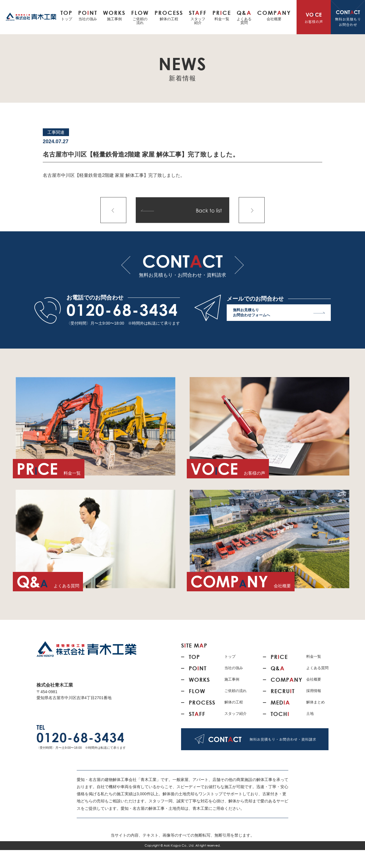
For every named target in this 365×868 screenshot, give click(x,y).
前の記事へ (113, 210)
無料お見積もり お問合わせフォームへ (279, 314)
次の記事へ (252, 210)
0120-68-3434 (122, 310)
